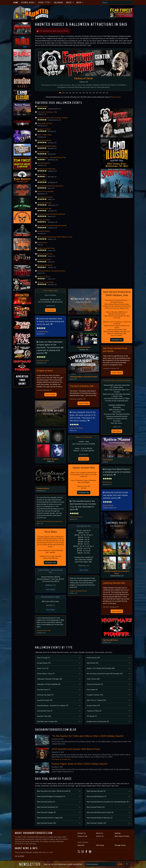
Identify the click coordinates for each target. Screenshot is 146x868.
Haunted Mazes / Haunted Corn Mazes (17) (53, 708)
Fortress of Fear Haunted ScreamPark (51, 214)
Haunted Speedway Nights (47, 146)
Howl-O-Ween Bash (44, 135)
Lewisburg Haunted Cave (46, 169)
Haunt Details (50, 395)
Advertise (81, 848)
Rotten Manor (42, 242)
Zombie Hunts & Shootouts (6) (98, 724)
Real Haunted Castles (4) (46, 805)
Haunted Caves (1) (44, 692)
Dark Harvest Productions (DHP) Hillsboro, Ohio (55, 237)
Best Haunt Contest (122, 839)
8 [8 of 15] (84, 93)
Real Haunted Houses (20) (46, 826)
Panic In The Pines (44, 260)
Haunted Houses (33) (45, 703)
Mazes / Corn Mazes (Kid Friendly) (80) (101, 671)
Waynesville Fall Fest (45, 123)
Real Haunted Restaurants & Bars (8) (100, 815)
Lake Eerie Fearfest (44, 140)
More (79, 2)
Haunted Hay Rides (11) (45, 698)
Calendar (58, 2)
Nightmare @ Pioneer (45, 265)
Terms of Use (82, 839)
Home (16, 2)
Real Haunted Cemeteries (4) (47, 810)
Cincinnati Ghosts (44, 163)
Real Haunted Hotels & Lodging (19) (50, 820)
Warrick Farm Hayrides (46, 191)
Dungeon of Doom (44, 129)
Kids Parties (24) (93, 666)
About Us (100, 836)
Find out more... (116, 97)
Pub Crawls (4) (92, 692)
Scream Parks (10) (93, 708)
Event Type (44, 2)
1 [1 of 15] (60, 93)
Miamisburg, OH (50, 414)
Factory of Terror (84, 78)
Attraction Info (51, 563)
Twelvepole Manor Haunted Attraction (51, 271)
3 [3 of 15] (67, 93)
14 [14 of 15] (104, 93)
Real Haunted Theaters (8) (96, 826)
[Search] (117, 3)
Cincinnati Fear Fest (44, 203)
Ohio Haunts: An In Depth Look (61, 762)
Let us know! (20, 859)
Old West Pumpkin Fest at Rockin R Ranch (53, 118)
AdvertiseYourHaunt (22, 380)
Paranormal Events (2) (95, 687)
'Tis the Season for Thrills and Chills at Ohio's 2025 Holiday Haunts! (88, 739)
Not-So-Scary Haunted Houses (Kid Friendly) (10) (105, 676)
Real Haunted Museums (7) (97, 799)
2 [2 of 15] (64, 93)
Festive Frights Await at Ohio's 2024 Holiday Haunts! (80, 767)
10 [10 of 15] (91, 93)
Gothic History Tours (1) (46, 676)
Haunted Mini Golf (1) (45, 714)
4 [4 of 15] (70, 93)
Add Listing (100, 848)
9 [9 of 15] (87, 93)
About (69, 2)
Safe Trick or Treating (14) (96, 703)
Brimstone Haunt (44, 220)
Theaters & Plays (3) (94, 714)
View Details (51, 590)
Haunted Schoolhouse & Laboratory (50, 186)
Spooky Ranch (43, 106)
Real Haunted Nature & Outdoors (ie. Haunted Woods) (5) (107, 805)
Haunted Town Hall (44, 209)
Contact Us (82, 836)
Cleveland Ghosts (44, 231)
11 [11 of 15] (94, 93)
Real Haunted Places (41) (96, 810)
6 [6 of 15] (77, 93)
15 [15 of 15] (107, 93)
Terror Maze (42, 180)
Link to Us (100, 839)
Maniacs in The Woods (45, 282)
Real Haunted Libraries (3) (96, 794)
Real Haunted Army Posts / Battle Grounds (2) (54, 794)
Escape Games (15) (44, 666)
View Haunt (50, 310)
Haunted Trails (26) (44, 719)
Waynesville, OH (84, 302)
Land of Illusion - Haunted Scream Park (52, 157)
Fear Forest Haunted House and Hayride (52, 225)
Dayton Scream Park (45, 254)
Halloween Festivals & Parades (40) (50, 682)
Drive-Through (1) (43, 660)
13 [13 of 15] (101, 93)
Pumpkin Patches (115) (95, 698)
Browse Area (27, 2)
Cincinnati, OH (117, 529)
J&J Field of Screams (45, 197)
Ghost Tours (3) (43, 671)
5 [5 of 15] (74, 93)
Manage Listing (120, 848)
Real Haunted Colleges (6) (46, 815)
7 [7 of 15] (80, 93)
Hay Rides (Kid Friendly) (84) (47, 724)
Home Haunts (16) (93, 660)
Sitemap (118, 836)
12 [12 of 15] (97, 93)
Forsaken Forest (43, 152)
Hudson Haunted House (46, 248)
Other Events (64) (93, 682)
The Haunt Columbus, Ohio (47, 112)
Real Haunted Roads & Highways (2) (100, 820)
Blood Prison (42, 174)
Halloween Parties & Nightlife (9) (49, 687)
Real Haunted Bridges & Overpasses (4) (51, 799)
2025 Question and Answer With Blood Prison (76, 752)
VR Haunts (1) (92, 719)
